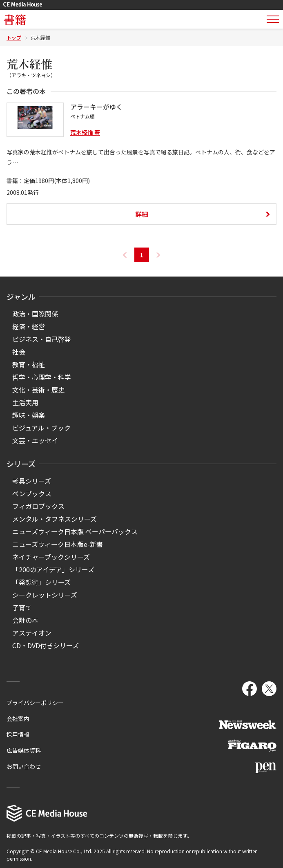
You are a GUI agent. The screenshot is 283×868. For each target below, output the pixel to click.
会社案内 (18, 718)
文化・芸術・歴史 (38, 390)
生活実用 (25, 402)
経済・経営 (29, 326)
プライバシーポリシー (35, 703)
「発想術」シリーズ (41, 582)
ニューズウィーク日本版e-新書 (58, 544)
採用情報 (18, 734)
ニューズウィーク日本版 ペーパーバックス (75, 531)
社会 (19, 352)
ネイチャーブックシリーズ (51, 557)
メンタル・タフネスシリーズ (55, 519)
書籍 (15, 19)
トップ (14, 37)
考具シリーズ (32, 481)
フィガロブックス (38, 506)
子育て (22, 607)
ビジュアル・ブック (41, 428)
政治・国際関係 (35, 314)
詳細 (142, 214)
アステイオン (32, 633)
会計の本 (25, 620)
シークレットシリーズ (45, 595)
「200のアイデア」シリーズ (53, 569)
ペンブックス (32, 493)
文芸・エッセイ (35, 440)
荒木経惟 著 (85, 132)
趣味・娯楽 (29, 415)
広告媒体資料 (24, 750)
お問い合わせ (24, 766)
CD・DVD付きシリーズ (46, 645)
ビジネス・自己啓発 (42, 339)
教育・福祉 (29, 364)
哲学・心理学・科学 (42, 377)
